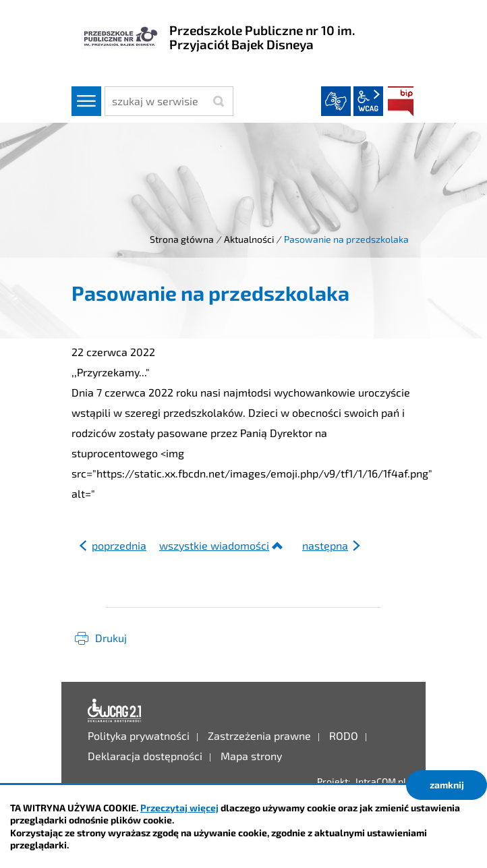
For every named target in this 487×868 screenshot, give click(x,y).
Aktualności (249, 239)
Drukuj (111, 638)
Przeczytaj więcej (179, 808)
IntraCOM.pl (381, 781)
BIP (401, 101)
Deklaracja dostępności (115, 711)
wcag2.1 (368, 101)
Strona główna (182, 239)
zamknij (447, 785)
